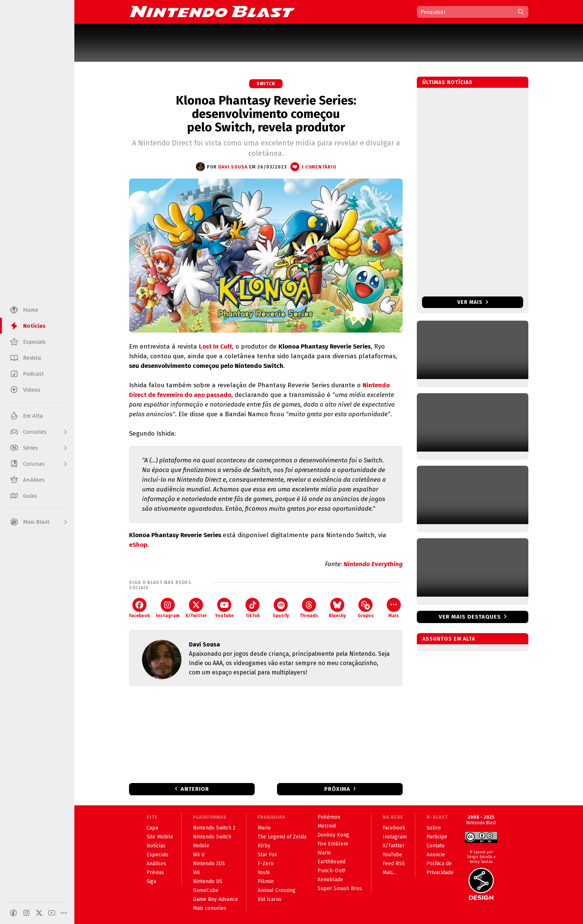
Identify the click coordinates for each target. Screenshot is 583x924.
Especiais (157, 855)
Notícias (156, 846)
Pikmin (266, 881)
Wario (324, 853)
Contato (436, 846)
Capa (152, 828)
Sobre (434, 828)
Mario (264, 828)
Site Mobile (160, 837)
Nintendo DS (208, 881)
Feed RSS (394, 864)
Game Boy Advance (215, 899)
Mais (394, 608)
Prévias (155, 872)
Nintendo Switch (212, 837)
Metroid (327, 826)
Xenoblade (330, 880)
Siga (151, 881)
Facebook (139, 608)
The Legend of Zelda (282, 837)
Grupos (366, 608)
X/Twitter (196, 608)
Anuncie (436, 855)
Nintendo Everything (373, 564)
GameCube (206, 890)
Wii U (199, 855)
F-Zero (266, 864)
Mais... (389, 872)
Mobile (201, 846)
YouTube (224, 608)
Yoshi (264, 872)
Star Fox (267, 855)
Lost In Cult (215, 346)
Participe (437, 837)
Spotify (281, 608)
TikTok (253, 608)
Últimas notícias (447, 82)
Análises (156, 864)
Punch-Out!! (331, 871)
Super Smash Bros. (340, 888)
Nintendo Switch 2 (214, 828)
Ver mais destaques (470, 617)
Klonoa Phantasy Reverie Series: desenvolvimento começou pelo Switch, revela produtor (266, 114)
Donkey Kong (333, 835)
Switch (266, 84)
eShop (138, 545)
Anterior (195, 789)
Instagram (168, 608)
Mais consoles (210, 908)
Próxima (337, 789)
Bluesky (337, 608)
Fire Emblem (333, 844)
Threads (309, 608)
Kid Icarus (270, 899)
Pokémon (329, 817)
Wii (196, 872)
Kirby (264, 846)
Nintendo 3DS (209, 864)
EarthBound (331, 862)
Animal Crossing (277, 890)
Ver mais (473, 302)
